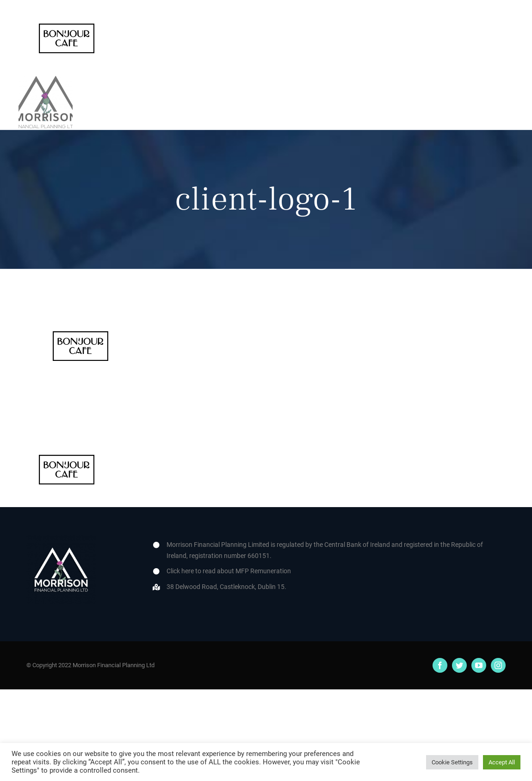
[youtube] (479, 665)
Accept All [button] (502, 762)
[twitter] (459, 665)
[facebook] (440, 665)
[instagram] (498, 665)
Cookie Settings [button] (452, 762)
